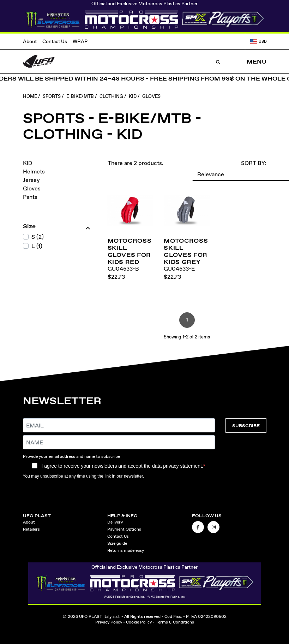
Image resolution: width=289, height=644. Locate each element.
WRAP (80, 41)
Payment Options (124, 529)
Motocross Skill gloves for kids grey (186, 251)
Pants (30, 197)
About (30, 41)
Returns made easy (126, 550)
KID (28, 163)
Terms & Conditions (175, 622)
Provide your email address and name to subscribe (71, 456)
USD (258, 41)
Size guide (117, 543)
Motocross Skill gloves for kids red (130, 251)
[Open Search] (218, 62)
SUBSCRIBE (246, 426)
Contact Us (55, 41)
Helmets (34, 172)
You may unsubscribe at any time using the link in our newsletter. (84, 476)
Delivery (115, 522)
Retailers (31, 529)
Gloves (32, 188)
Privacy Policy (109, 622)
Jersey (31, 180)
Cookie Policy (139, 622)
